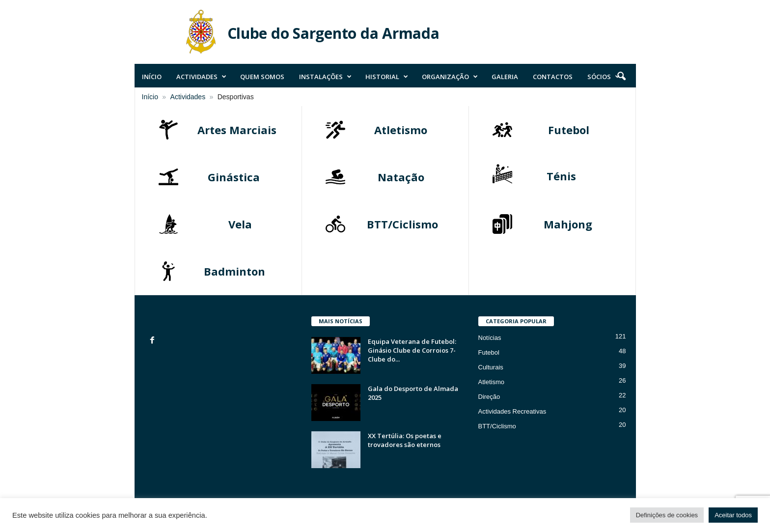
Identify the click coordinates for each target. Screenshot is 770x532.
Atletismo (491, 382)
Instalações (325, 77)
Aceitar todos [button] (733, 515)
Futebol (489, 352)
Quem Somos (262, 77)
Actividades (201, 77)
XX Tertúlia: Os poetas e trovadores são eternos (405, 440)
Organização (450, 77)
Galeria (505, 77)
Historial (387, 77)
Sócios (604, 77)
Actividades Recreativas (512, 411)
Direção (489, 397)
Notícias (490, 338)
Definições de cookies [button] (667, 515)
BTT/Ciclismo (497, 426)
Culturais (491, 367)
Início (152, 77)
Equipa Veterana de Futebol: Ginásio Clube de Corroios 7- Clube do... (412, 350)
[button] (621, 77)
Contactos (553, 77)
